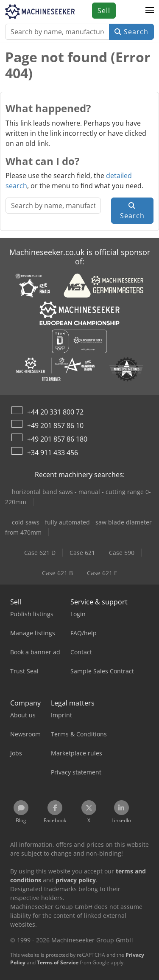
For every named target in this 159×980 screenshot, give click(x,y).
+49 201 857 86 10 (55, 425)
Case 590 (122, 553)
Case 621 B (57, 573)
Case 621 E (102, 573)
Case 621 (82, 553)
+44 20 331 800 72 (55, 412)
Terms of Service (58, 962)
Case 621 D (40, 553)
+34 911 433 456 (53, 453)
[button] (150, 11)
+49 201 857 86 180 (57, 439)
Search (131, 32)
